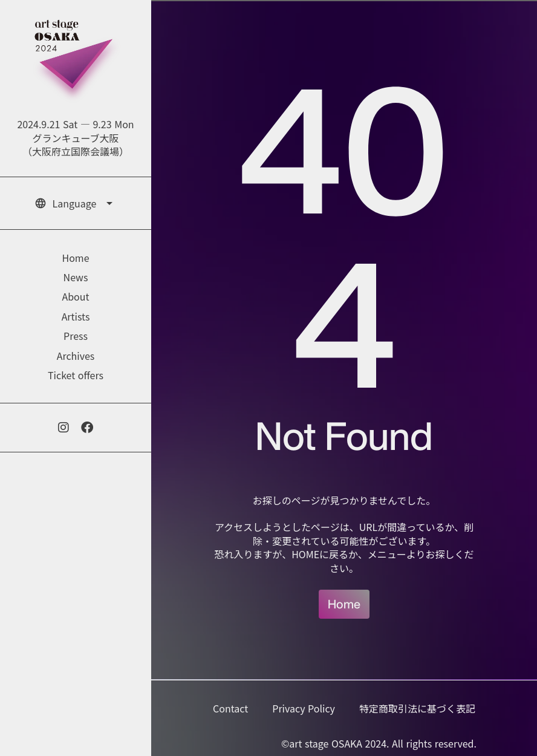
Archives (76, 356)
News (76, 277)
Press (76, 336)
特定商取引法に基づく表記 (417, 708)
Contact (230, 708)
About (75, 296)
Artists (76, 316)
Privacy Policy (304, 708)
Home (344, 604)
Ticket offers (76, 375)
